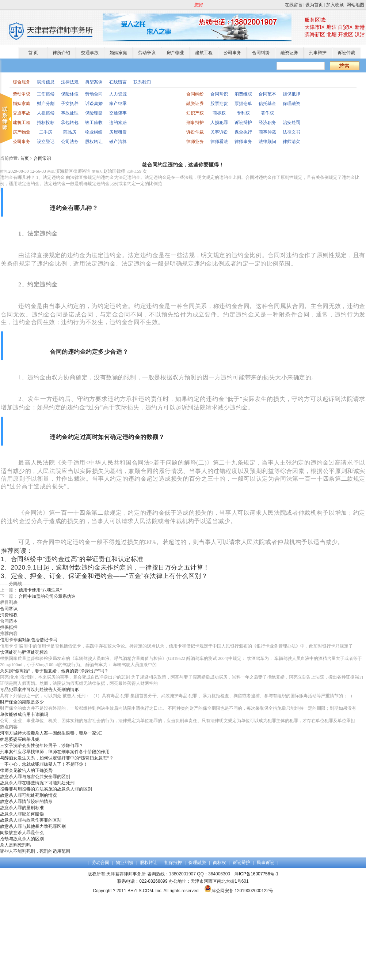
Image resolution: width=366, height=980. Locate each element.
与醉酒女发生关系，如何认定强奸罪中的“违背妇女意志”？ (57, 758)
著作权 (267, 113)
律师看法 (219, 142)
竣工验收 (94, 123)
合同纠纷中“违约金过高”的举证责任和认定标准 (77, 559)
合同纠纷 (261, 53)
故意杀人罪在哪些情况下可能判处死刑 (37, 783)
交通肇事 (118, 113)
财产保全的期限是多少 (22, 702)
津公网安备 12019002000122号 (239, 891)
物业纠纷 (94, 132)
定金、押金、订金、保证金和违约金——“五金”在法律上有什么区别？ (109, 576)
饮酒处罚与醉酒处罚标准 (24, 652)
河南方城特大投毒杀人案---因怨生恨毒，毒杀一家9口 (52, 733)
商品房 (70, 132)
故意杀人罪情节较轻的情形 (26, 801)
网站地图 (355, 5)
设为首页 (314, 5)
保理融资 (291, 104)
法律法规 (70, 82)
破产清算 (118, 142)
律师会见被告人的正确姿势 (26, 770)
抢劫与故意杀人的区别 (22, 839)
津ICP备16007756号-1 (256, 874)
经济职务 (267, 123)
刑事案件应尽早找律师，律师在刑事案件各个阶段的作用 (55, 752)
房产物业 (175, 53)
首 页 (33, 53)
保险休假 (70, 94)
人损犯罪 (219, 123)
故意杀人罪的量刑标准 (22, 808)
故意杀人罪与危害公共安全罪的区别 (35, 777)
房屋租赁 (118, 132)
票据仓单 (243, 104)
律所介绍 (61, 53)
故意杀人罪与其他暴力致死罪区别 (33, 826)
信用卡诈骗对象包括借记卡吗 (28, 640)
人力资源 (118, 94)
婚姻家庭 (118, 53)
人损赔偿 (46, 113)
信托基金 (267, 104)
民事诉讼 (219, 132)
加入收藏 (335, 5)
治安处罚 (291, 123)
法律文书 (291, 132)
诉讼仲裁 (346, 53)
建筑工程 (204, 53)
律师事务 (243, 142)
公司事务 (232, 53)
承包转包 (70, 123)
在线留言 (294, 5)
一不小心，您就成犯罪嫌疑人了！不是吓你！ (44, 764)
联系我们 (142, 82)
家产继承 (118, 104)
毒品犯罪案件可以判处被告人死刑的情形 (39, 690)
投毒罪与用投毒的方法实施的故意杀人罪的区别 (46, 789)
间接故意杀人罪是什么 (22, 833)
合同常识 (219, 94)
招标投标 (46, 123)
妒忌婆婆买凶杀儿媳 (20, 739)
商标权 (219, 113)
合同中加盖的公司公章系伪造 (47, 596)
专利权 (243, 113)
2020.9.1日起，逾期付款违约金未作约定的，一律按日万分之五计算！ (110, 568)
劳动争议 (147, 53)
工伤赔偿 (46, 94)
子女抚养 (70, 104)
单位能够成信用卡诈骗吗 (24, 714)
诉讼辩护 (243, 123)
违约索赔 (118, 123)
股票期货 (219, 104)
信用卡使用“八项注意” (40, 590)
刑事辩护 (318, 53)
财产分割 (46, 104)
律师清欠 (291, 142)
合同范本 (267, 94)
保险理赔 (94, 113)
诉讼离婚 (94, 104)
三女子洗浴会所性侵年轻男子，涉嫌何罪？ (42, 746)
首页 (24, 158)
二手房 (46, 132)
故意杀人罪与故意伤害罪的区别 (31, 820)
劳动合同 (94, 94)
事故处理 (70, 113)
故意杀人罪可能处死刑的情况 (28, 795)
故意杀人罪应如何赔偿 (22, 814)
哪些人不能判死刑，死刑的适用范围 (35, 851)
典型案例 (94, 82)
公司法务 (70, 142)
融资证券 (289, 53)
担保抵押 (291, 94)
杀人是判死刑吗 (15, 845)
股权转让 (94, 142)
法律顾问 (267, 142)
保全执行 (243, 132)
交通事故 (90, 53)
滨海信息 (46, 82)
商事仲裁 (267, 132)
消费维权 (243, 94)
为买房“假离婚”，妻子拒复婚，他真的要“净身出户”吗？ (54, 671)
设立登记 (46, 142)
